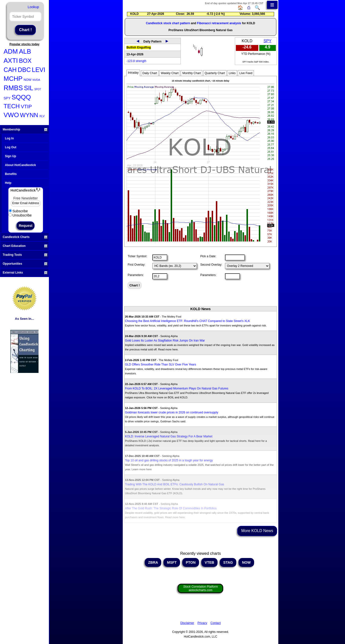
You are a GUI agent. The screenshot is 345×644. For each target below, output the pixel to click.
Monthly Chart (192, 73)
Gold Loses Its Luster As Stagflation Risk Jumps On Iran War (165, 341)
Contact (215, 623)
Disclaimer (187, 623)
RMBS (13, 88)
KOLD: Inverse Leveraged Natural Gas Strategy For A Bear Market (169, 436)
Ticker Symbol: (137, 256)
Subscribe (18, 211)
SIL (29, 88)
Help (8, 183)
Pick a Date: (208, 256)
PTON (191, 562)
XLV (42, 116)
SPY (7, 98)
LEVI (39, 70)
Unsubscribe (20, 215)
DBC (24, 70)
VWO (11, 115)
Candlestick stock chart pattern (168, 23)
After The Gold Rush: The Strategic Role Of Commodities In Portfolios (171, 508)
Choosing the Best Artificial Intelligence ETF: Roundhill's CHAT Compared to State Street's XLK (187, 321)
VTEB (209, 562)
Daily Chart (150, 73)
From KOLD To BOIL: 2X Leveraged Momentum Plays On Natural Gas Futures (177, 388)
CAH (10, 70)
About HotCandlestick (20, 165)
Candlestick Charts (25, 237)
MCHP (13, 79)
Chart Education (25, 246)
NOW (28, 80)
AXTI (11, 61)
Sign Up (10, 156)
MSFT (172, 562)
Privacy (202, 623)
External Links (25, 273)
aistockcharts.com (201, 588)
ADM (11, 51)
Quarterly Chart (215, 73)
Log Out (11, 147)
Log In (9, 138)
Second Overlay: (211, 265)
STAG (228, 562)
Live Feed (246, 73)
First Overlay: (136, 265)
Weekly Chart (170, 73)
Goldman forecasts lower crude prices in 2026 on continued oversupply (172, 412)
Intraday (133, 73)
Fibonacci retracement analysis (219, 23)
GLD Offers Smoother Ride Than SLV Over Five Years (161, 365)
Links (232, 73)
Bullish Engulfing (139, 47)
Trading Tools (25, 255)
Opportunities (25, 264)
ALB (25, 51)
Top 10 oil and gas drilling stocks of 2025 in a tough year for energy (169, 460)
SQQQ (21, 97)
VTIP (26, 107)
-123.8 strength (136, 61)
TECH (12, 106)
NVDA (36, 80)
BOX (25, 61)
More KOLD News (257, 531)
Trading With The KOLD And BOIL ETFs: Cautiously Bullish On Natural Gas (175, 484)
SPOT (38, 89)
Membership (25, 129)
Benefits (11, 174)
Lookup (33, 7)
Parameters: (136, 275)
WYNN (29, 115)
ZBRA (153, 562)
